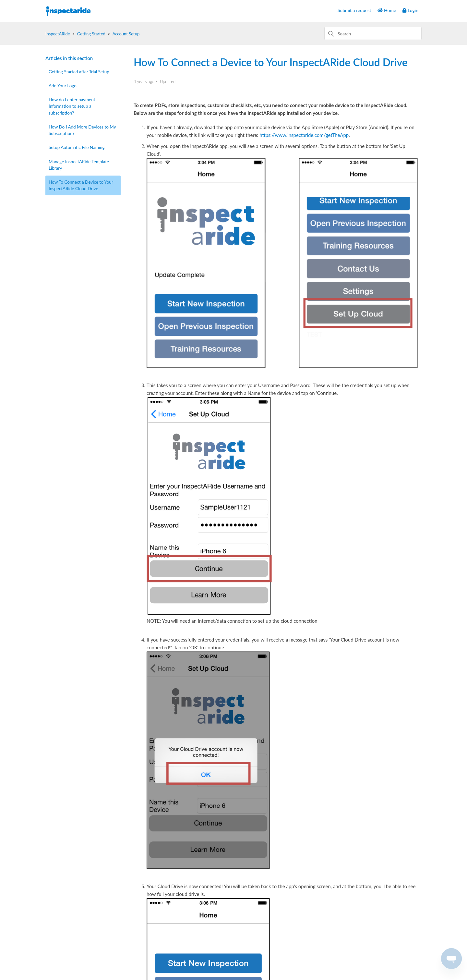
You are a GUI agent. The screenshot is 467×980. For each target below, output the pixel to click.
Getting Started (91, 34)
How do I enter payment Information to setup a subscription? (72, 106)
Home (387, 10)
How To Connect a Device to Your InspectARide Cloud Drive (81, 185)
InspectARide (58, 34)
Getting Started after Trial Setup (79, 72)
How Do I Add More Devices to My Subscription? (82, 130)
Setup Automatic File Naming (77, 147)
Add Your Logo (63, 86)
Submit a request (354, 10)
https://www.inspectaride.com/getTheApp (304, 135)
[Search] (373, 33)
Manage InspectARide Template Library (79, 165)
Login (410, 10)
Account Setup (126, 34)
